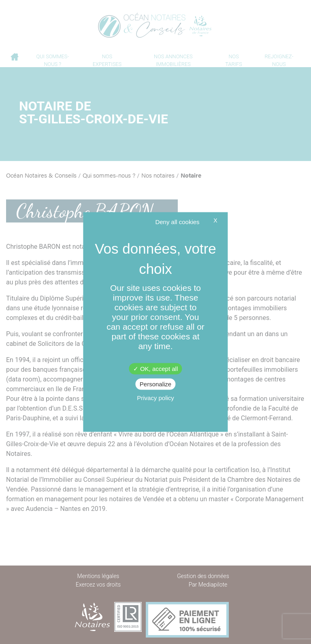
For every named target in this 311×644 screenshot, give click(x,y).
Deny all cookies (177, 222)
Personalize (155, 384)
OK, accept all (156, 369)
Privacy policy (155, 398)
